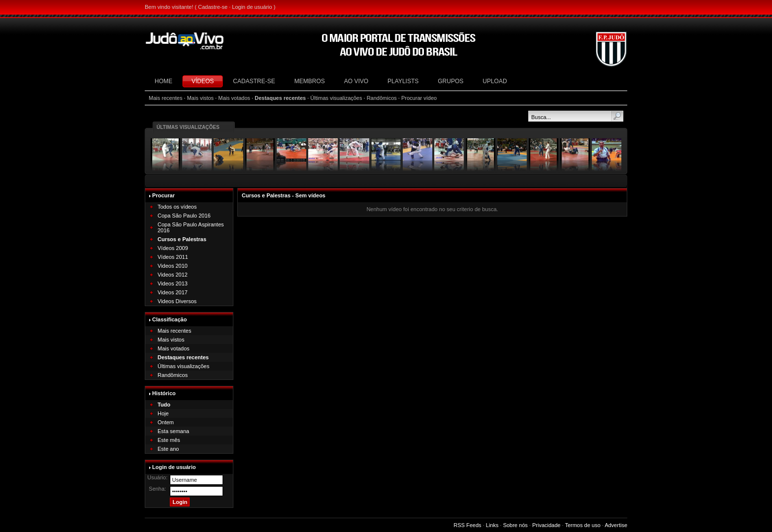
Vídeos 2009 (173, 248)
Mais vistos (200, 98)
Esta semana (173, 431)
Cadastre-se (213, 7)
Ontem (166, 422)
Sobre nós (515, 525)
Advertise (616, 525)
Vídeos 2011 (173, 257)
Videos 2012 (173, 275)
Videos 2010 (173, 266)
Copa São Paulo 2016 (184, 216)
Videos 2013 (173, 283)
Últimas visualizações (336, 98)
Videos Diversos (177, 301)
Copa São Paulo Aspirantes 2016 (191, 227)
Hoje (163, 413)
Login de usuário (252, 7)
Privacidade (546, 525)
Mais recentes (165, 98)
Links (492, 525)
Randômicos (382, 98)
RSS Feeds (467, 525)
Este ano (168, 449)
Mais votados (234, 98)
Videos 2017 (173, 292)
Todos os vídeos (177, 207)
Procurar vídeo (419, 98)
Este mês (169, 440)
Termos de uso (582, 525)
